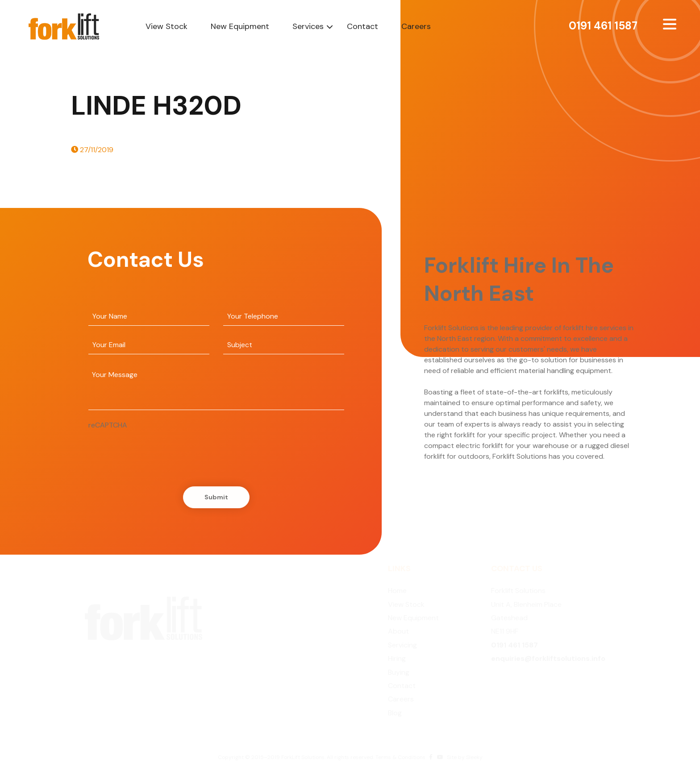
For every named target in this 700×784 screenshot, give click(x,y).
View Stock (167, 26)
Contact (362, 26)
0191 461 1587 (603, 26)
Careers (416, 26)
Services (308, 26)
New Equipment (240, 26)
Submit (215, 497)
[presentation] (154, 448)
